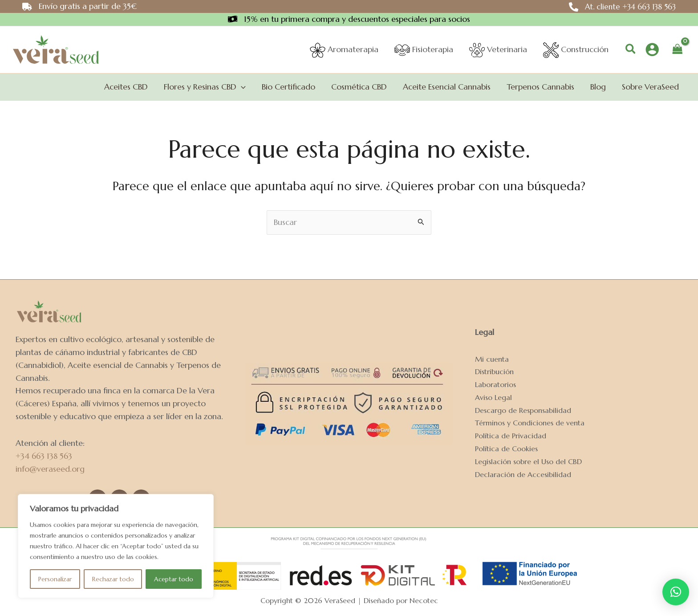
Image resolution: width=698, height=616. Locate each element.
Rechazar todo (113, 579)
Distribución (494, 372)
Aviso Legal (493, 398)
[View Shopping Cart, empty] (678, 49)
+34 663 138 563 (44, 456)
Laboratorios (495, 385)
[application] (241, 87)
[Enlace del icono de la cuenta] (652, 49)
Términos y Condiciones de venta (530, 423)
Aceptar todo (174, 579)
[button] (631, 50)
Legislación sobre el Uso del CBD (528, 462)
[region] (116, 546)
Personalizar (55, 579)
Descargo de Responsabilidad (523, 410)
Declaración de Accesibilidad (523, 475)
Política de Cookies (506, 449)
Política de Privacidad (511, 436)
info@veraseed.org (50, 469)
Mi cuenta (492, 359)
